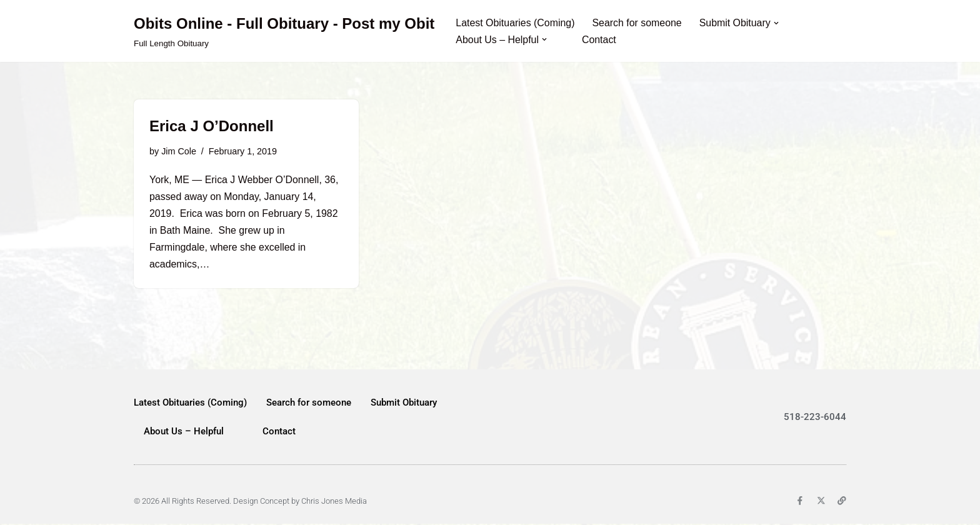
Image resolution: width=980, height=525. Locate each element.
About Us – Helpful (184, 432)
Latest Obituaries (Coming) (515, 23)
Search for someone (638, 23)
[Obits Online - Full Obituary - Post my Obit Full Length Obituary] (284, 31)
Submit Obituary (404, 404)
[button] (777, 22)
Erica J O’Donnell (212, 126)
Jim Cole (179, 151)
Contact (600, 40)
